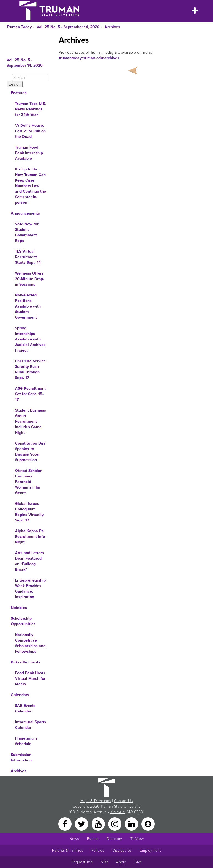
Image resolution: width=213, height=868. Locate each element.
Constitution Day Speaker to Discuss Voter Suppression (30, 452)
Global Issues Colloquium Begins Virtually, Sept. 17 (30, 512)
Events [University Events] (93, 839)
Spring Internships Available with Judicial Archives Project (30, 339)
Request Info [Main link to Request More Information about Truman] (82, 862)
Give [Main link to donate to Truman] (138, 862)
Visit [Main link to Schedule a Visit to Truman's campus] (104, 862)
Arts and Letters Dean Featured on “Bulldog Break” (29, 561)
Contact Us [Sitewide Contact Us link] (123, 801)
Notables (19, 608)
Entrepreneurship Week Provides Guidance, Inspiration (30, 589)
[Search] (30, 78)
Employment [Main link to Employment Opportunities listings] (150, 850)
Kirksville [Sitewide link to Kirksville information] (118, 812)
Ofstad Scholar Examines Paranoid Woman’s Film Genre (28, 482)
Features (19, 93)
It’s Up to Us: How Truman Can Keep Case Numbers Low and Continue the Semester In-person (31, 186)
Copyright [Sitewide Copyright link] (81, 806)
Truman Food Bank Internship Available (29, 153)
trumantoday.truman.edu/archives (89, 58)
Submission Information (21, 757)
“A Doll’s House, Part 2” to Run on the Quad (30, 131)
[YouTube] (99, 824)
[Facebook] (65, 824)
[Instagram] (115, 824)
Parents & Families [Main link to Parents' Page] (68, 850)
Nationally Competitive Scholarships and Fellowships (30, 643)
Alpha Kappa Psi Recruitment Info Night (30, 537)
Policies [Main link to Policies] (98, 850)
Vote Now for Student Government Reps (27, 232)
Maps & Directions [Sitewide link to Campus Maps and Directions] (96, 801)
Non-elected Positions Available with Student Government (28, 306)
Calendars (20, 695)
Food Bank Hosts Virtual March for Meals (30, 679)
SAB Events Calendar (25, 708)
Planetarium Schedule (26, 741)
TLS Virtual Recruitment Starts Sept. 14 (28, 257)
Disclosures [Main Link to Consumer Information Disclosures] (122, 850)
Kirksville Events (26, 662)
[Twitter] (82, 824)
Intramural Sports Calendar (31, 725)
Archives (112, 27)
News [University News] (74, 839)
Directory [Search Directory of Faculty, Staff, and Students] (114, 839)
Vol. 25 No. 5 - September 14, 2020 (68, 27)
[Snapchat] (148, 824)
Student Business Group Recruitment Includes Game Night (31, 421)
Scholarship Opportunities (23, 621)
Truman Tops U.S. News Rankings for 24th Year (31, 109)
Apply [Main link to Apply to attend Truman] (121, 862)
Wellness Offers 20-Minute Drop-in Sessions (30, 279)
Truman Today (19, 27)
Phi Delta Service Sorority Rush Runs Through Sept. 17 (30, 369)
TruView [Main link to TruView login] (137, 839)
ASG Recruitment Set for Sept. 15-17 (30, 394)
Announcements (25, 213)
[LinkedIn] (132, 824)
